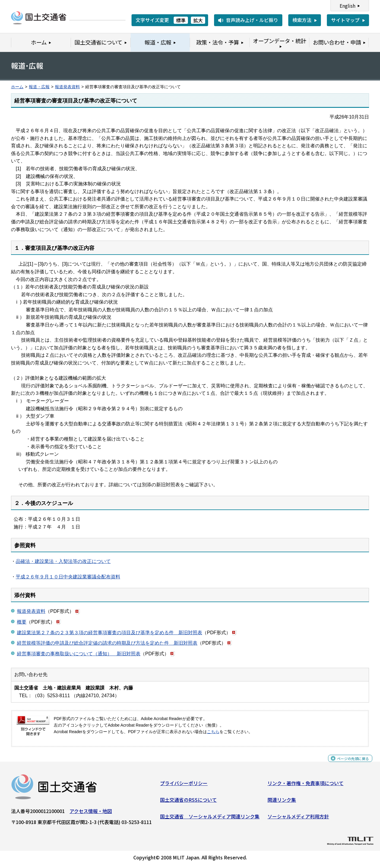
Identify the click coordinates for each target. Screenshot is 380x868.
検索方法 (302, 20)
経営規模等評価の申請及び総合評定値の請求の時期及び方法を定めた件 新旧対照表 (107, 643)
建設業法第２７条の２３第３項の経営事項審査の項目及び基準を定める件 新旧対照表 (110, 633)
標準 (181, 20)
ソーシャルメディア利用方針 (298, 818)
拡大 (198, 20)
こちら (213, 732)
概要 (22, 622)
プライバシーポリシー (184, 785)
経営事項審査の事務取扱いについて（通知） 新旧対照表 (79, 654)
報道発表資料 (67, 87)
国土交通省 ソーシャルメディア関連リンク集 (210, 818)
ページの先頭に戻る (348, 764)
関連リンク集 (282, 802)
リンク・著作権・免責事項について (305, 785)
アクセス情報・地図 (91, 813)
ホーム (17, 87)
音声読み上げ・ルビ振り (252, 20)
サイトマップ (345, 20)
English (347, 6)
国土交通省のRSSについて (188, 802)
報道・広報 (39, 87)
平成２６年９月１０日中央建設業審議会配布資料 (68, 577)
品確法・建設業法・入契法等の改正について (63, 561)
